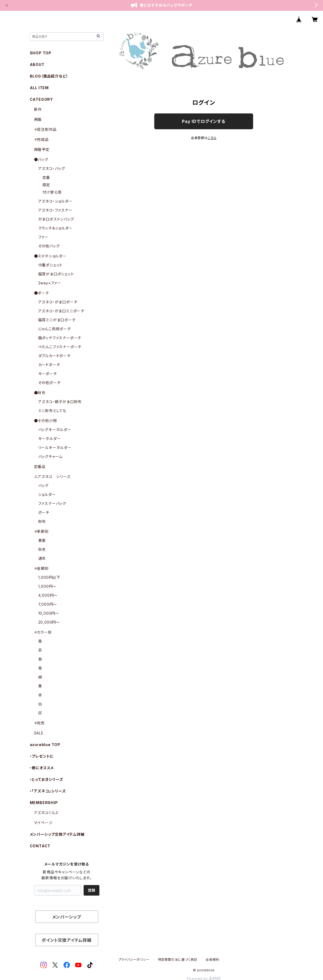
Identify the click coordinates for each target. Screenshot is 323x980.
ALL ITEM (39, 88)
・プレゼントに (42, 756)
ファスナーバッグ (52, 503)
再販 (38, 119)
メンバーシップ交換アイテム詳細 (57, 834)
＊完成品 (41, 139)
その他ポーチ (49, 383)
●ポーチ (42, 293)
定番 (46, 177)
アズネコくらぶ (46, 813)
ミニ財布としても (52, 411)
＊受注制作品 (45, 129)
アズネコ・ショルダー (55, 201)
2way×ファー (50, 283)
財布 (42, 521)
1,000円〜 (47, 586)
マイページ (43, 823)
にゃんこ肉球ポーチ (55, 329)
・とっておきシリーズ (47, 779)
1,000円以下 (49, 577)
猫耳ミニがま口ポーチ (57, 320)
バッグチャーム (50, 456)
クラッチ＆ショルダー (56, 228)
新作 (38, 109)
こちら (212, 138)
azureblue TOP (45, 745)
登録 (91, 890)
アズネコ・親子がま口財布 (60, 402)
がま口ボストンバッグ (56, 219)
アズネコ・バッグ (52, 168)
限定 (46, 185)
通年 (42, 558)
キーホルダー (50, 439)
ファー (43, 237)
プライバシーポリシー (134, 960)
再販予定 (42, 149)
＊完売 (39, 723)
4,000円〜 (48, 595)
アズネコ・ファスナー (55, 210)
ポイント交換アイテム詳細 (67, 940)
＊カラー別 (43, 632)
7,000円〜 (48, 604)
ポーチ (44, 512)
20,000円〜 (49, 622)
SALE (39, 733)
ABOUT (37, 64)
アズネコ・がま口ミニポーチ (61, 311)
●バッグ (41, 159)
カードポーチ (49, 365)
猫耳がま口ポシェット (56, 274)
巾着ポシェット (50, 265)
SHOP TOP (41, 53)
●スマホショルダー (50, 256)
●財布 (40, 393)
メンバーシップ (67, 917)
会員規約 (212, 960)
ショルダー (47, 494)
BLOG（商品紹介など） (49, 76)
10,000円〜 (49, 613)
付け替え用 (52, 192)
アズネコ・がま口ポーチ (58, 302)
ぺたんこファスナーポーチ (60, 347)
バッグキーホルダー (55, 430)
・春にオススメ (42, 768)
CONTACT (40, 846)
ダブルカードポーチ (54, 356)
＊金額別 (41, 568)
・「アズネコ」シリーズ (48, 791)
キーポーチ (48, 374)
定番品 (40, 467)
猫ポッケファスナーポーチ (60, 338)
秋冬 (42, 549)
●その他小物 (45, 421)
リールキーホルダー (55, 448)
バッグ (43, 486)
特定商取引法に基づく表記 (178, 960)
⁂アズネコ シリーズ (52, 477)
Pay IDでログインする (204, 121)
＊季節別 (41, 531)
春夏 (42, 540)
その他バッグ (49, 246)
